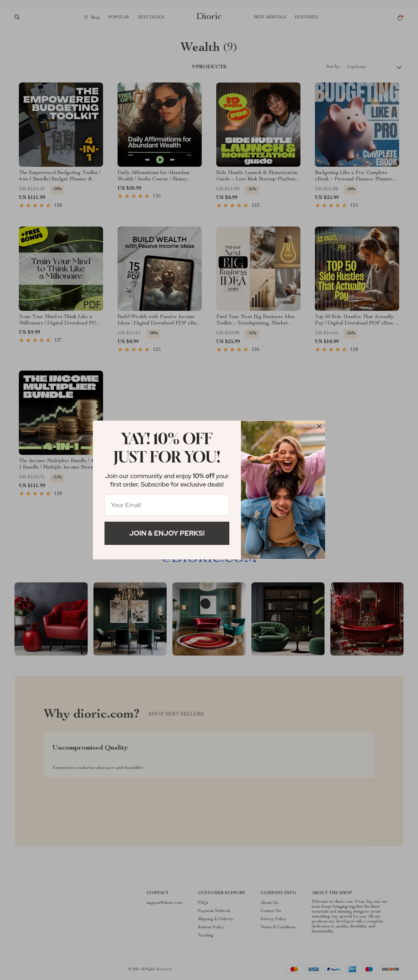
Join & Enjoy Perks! (167, 533)
